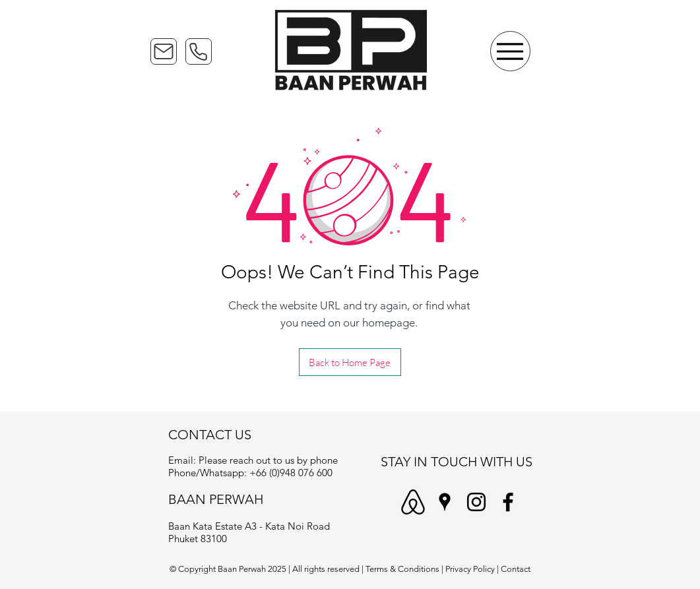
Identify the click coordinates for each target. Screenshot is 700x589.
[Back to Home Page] (350, 362)
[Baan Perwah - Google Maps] (445, 502)
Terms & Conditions (402, 569)
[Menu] (510, 51)
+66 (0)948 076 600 (291, 473)
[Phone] (199, 51)
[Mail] (164, 51)
